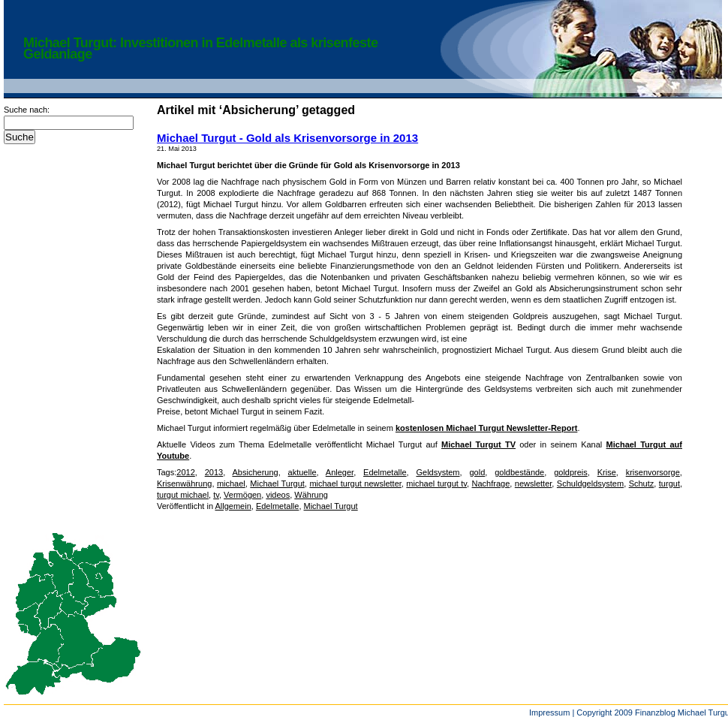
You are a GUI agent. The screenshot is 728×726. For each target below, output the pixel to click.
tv (216, 495)
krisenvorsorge (653, 472)
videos (278, 495)
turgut (669, 483)
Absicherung (256, 472)
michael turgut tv (436, 483)
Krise (607, 472)
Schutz (642, 483)
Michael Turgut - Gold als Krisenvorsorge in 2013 (287, 138)
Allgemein (233, 506)
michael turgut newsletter (355, 483)
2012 (185, 472)
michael (231, 483)
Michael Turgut (277, 483)
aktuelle (302, 472)
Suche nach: (27, 110)
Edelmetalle (385, 472)
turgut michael (183, 495)
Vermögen (242, 495)
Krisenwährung (184, 483)
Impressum (549, 712)
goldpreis (571, 472)
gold (477, 472)
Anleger (340, 472)
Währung (311, 495)
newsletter (534, 483)
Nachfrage (491, 483)
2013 (214, 472)
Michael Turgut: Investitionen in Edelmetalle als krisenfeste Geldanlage (200, 48)
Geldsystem (438, 472)
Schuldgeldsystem (590, 483)
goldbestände (519, 472)
